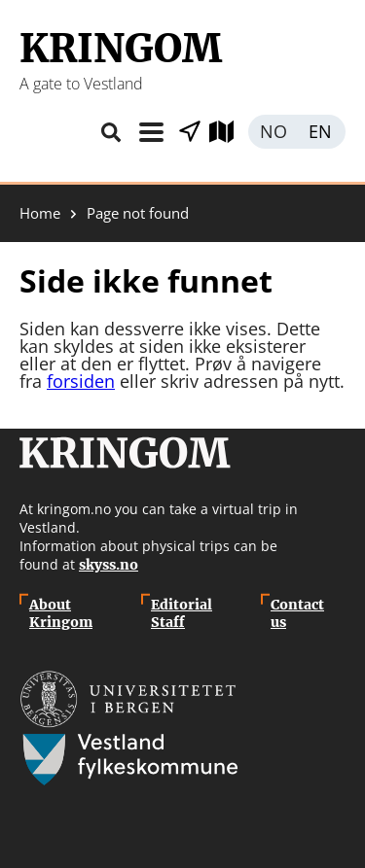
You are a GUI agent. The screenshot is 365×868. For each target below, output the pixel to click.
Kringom (121, 49)
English (321, 132)
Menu (151, 132)
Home (40, 213)
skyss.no (109, 565)
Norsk (273, 132)
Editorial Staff (182, 613)
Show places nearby (190, 132)
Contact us (297, 613)
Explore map (229, 132)
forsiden (81, 381)
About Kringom (61, 613)
